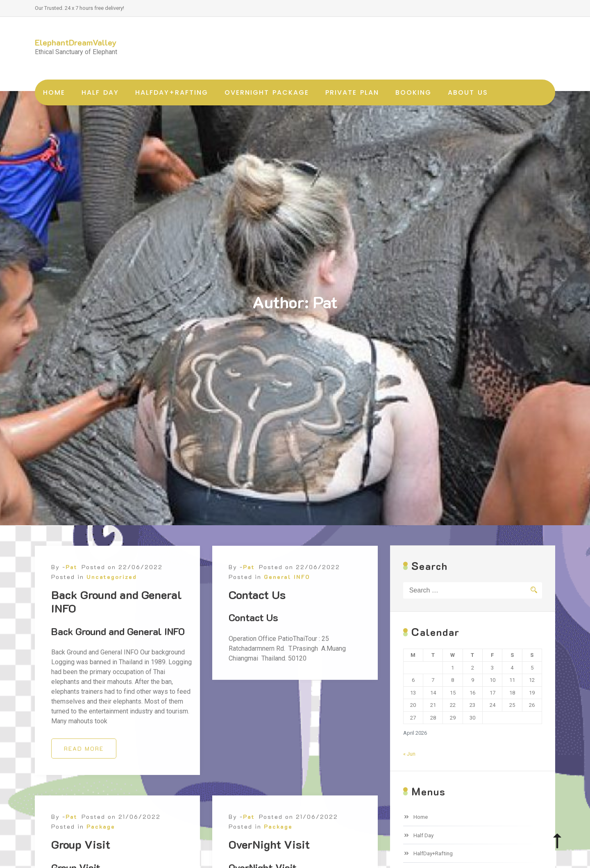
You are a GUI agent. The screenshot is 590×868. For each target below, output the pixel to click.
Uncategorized (112, 617)
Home (54, 92)
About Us (468, 92)
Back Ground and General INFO (117, 642)
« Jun (409, 754)
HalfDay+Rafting (172, 92)
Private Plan (352, 92)
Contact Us (257, 635)
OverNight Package (267, 92)
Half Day (100, 92)
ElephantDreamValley (76, 42)
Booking (413, 92)
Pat (71, 607)
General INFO (287, 617)
